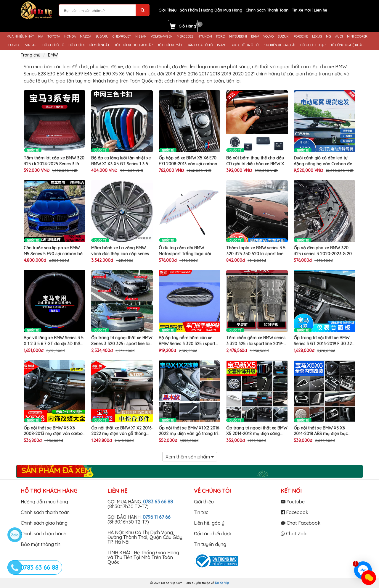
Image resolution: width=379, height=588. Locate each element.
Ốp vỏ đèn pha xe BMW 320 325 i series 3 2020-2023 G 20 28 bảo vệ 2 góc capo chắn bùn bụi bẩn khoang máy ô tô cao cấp (323, 251)
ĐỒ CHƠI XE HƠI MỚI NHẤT (89, 45)
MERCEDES (185, 37)
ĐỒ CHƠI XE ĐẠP (313, 45)
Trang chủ (30, 55)
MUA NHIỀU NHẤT (20, 37)
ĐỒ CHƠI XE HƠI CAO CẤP (133, 45)
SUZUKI (284, 37)
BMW (255, 37)
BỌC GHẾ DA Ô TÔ (245, 45)
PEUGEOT (14, 45)
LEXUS (317, 37)
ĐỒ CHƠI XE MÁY (170, 45)
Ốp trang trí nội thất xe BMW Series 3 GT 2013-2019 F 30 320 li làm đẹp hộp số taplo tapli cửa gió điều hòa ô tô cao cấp (324, 341)
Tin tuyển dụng (210, 544)
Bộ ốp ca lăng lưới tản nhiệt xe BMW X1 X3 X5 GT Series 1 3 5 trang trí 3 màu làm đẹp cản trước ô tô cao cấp (121, 161)
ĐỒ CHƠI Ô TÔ (53, 45)
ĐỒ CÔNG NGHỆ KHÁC (347, 45)
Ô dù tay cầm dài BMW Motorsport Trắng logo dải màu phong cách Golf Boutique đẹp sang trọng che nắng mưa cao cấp (189, 251)
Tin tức (201, 512)
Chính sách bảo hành (44, 534)
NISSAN (141, 37)
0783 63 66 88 (158, 502)
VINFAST (32, 45)
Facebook (294, 512)
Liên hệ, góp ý (209, 523)
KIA (41, 37)
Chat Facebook (301, 523)
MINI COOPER (357, 37)
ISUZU (222, 45)
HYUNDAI (205, 37)
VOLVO (268, 37)
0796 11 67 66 (157, 517)
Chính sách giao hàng (44, 523)
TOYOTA (54, 37)
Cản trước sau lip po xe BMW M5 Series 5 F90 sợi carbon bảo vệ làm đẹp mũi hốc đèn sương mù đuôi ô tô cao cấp (54, 251)
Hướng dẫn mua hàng (44, 502)
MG (329, 37)
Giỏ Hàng (187, 26)
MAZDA (86, 37)
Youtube (293, 502)
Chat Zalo (294, 534)
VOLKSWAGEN (162, 37)
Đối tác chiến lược (213, 534)
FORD (221, 37)
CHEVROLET (122, 37)
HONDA (70, 37)
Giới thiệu (204, 502)
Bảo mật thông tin (41, 544)
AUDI (339, 37)
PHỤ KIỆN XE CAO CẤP (279, 45)
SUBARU (102, 37)
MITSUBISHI (238, 37)
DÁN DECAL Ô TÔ (200, 45)
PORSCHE (301, 37)
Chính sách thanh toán (45, 512)
